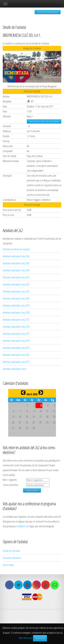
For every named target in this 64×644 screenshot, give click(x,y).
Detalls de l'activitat (11, 551)
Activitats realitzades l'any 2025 (16, 263)
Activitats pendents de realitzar (16, 249)
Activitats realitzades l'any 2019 (16, 306)
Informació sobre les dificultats (44, 121)
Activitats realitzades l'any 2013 (16, 348)
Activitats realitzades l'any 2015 (16, 334)
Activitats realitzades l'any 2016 (16, 327)
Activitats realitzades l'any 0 (15, 369)
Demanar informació (12, 558)
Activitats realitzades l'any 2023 (16, 277)
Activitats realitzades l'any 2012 (16, 355)
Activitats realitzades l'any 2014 (16, 341)
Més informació (26, 638)
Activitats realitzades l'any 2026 (16, 256)
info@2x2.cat (22, 526)
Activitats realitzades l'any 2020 (16, 298)
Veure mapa (8, 565)
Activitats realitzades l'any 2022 (16, 284)
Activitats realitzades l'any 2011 (16, 362)
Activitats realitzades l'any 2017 (16, 320)
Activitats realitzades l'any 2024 (16, 270)
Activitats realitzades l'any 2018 (16, 313)
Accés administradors (48, 12)
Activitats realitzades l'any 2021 (16, 291)
